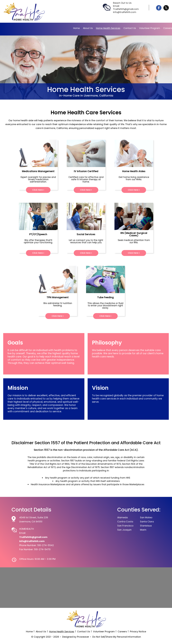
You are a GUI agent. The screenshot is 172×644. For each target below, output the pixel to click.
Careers (168, 28)
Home (76, 28)
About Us (88, 28)
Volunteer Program (150, 28)
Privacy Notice (138, 632)
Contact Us (130, 28)
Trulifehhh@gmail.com (126, 9)
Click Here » (38, 190)
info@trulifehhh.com (125, 12)
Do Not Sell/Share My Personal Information (117, 637)
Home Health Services (108, 28)
